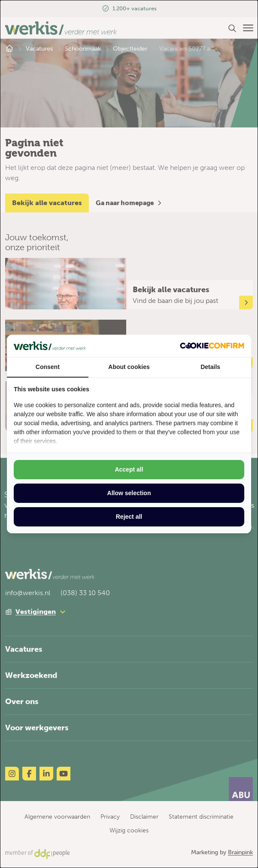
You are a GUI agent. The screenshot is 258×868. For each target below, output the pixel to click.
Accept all (129, 469)
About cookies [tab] (129, 367)
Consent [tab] (48, 367)
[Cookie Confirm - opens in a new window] (212, 346)
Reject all (129, 517)
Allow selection (129, 493)
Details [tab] (210, 367)
